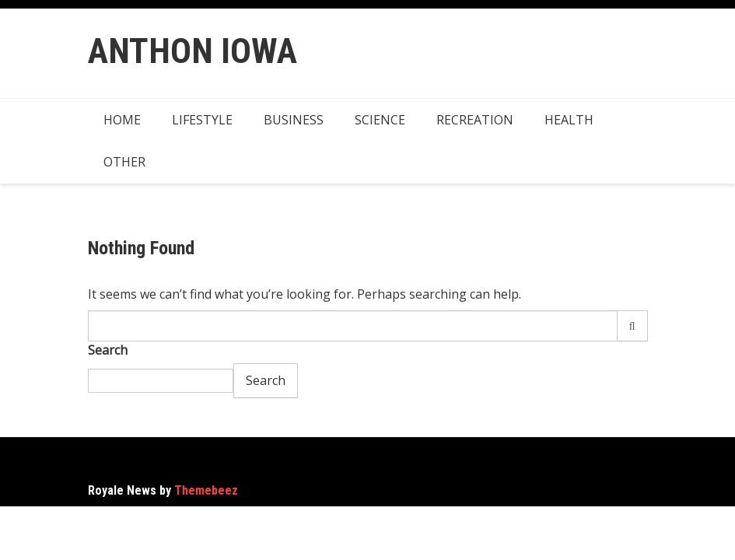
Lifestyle (202, 120)
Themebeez (206, 490)
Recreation (475, 120)
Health (569, 120)
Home (122, 120)
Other (124, 162)
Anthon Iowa (192, 51)
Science (380, 120)
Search (108, 350)
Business (294, 120)
